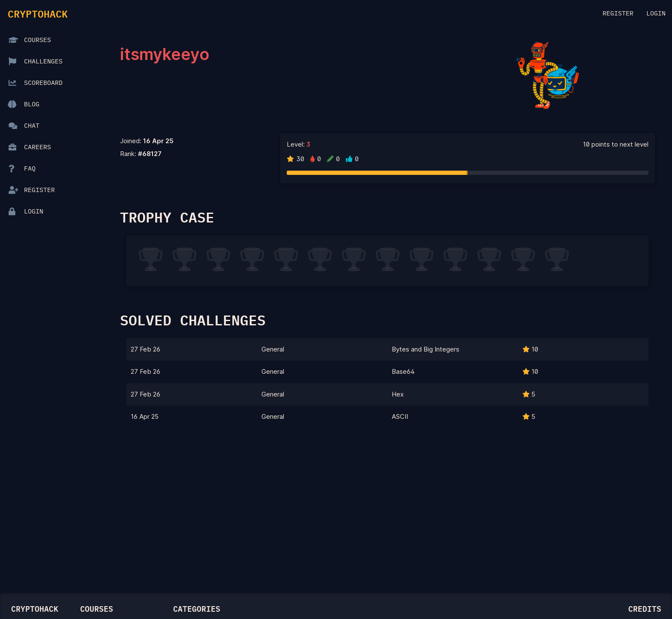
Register (618, 14)
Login (656, 14)
